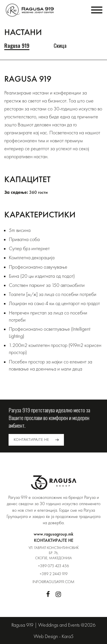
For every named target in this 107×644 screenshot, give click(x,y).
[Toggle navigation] (97, 10)
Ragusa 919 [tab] (17, 46)
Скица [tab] (60, 46)
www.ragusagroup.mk (53, 534)
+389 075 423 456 (53, 566)
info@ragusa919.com (53, 582)
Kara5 (68, 636)
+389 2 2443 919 (54, 574)
